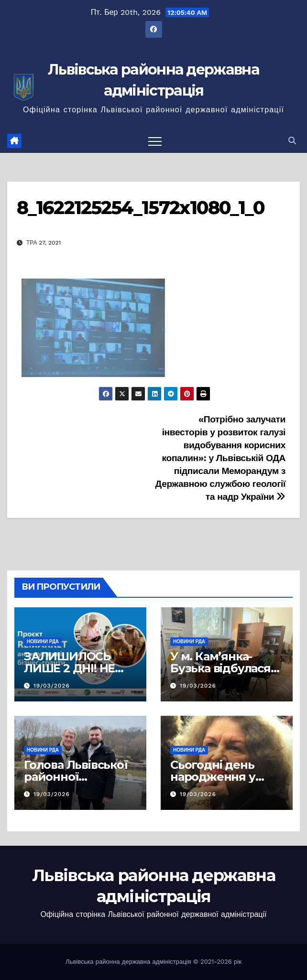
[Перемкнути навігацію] (155, 141)
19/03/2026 (52, 686)
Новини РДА (43, 641)
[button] (292, 141)
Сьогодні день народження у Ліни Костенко (213, 777)
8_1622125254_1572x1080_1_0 (141, 208)
